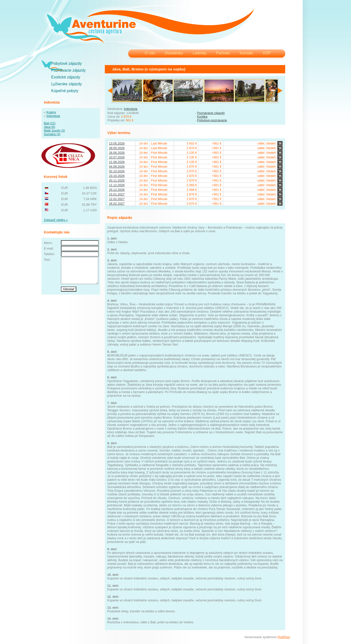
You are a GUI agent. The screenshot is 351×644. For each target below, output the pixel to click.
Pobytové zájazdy (66, 63)
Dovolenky (174, 53)
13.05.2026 (117, 143)
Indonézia (53, 116)
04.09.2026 (117, 167)
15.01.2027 (117, 194)
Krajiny (51, 112)
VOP (267, 53)
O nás (150, 53)
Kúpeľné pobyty (65, 91)
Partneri (223, 53)
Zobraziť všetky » (56, 220)
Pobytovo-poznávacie (212, 120)
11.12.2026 (117, 185)
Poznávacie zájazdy (68, 70)
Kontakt (246, 53)
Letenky (200, 53)
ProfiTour (284, 637)
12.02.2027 (117, 199)
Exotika (202, 117)
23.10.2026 (117, 176)
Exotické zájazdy (66, 77)
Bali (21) (50, 123)
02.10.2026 (117, 171)
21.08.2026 (117, 162)
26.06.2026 (117, 153)
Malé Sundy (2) (54, 130)
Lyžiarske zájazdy (67, 84)
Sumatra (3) (52, 134)
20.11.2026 (117, 180)
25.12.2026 (117, 190)
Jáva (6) (49, 127)
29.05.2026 (117, 148)
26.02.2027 (117, 204)
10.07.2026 (117, 157)
